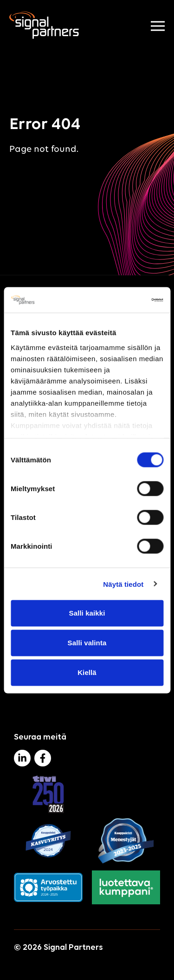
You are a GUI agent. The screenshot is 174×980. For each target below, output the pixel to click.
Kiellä (87, 672)
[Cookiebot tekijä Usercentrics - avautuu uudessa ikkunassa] (124, 300)
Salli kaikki (87, 613)
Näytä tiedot (123, 584)
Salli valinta (87, 643)
